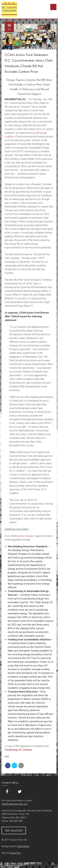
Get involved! (14, 836)
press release (26, 542)
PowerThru (15, 859)
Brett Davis (23, 852)
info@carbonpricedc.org (14, 810)
